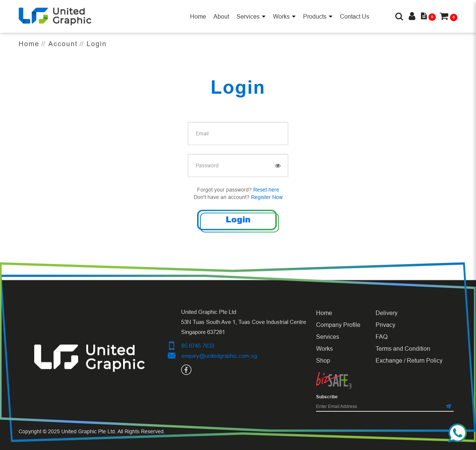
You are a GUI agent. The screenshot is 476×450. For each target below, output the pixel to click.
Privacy (385, 325)
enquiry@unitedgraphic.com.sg (219, 356)
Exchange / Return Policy (409, 360)
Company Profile (338, 325)
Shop (323, 360)
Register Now (267, 197)
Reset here (266, 190)
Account (63, 44)
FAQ (382, 337)
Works (324, 348)
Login (97, 44)
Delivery (387, 313)
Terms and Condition (403, 348)
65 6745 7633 (198, 346)
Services (328, 337)
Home (29, 44)
